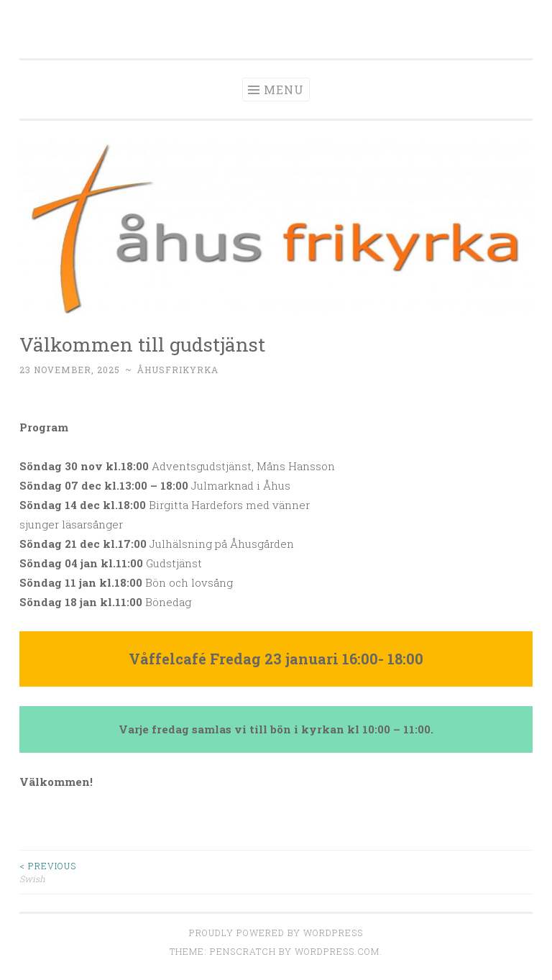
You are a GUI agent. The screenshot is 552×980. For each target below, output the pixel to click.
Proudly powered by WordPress (276, 933)
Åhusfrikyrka (178, 370)
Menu (284, 90)
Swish (148, 872)
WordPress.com (337, 951)
